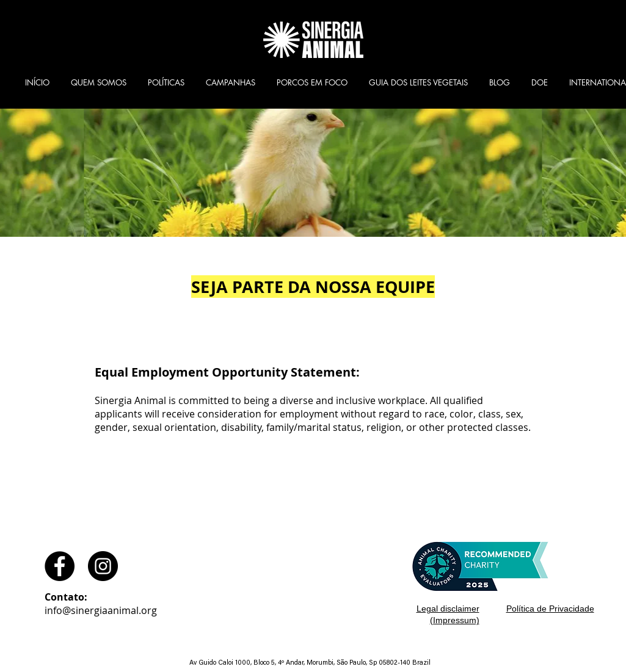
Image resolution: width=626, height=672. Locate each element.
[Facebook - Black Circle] (60, 566)
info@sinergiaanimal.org (101, 610)
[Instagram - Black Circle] (103, 566)
